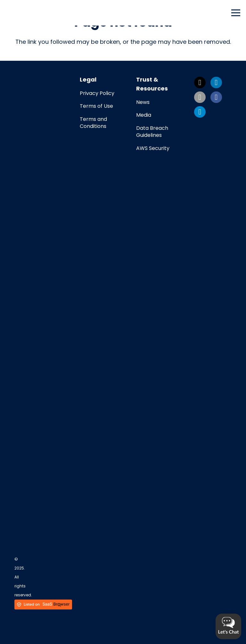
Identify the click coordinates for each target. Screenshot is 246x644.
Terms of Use (96, 106)
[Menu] (236, 13)
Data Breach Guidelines (152, 132)
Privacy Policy (97, 93)
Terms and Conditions (93, 123)
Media (144, 115)
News (143, 102)
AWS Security (153, 148)
